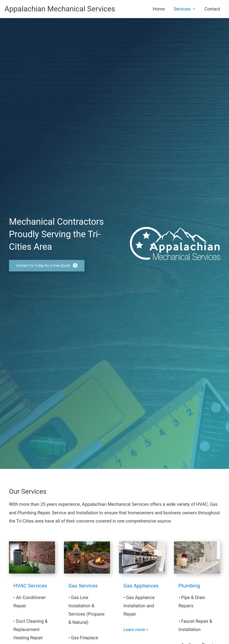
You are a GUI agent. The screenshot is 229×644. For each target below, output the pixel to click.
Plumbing (190, 586)
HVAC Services (31, 586)
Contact (212, 9)
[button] (47, 266)
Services (182, 9)
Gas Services (84, 586)
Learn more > (137, 630)
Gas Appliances (142, 586)
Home (159, 9)
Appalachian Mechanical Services (63, 9)
